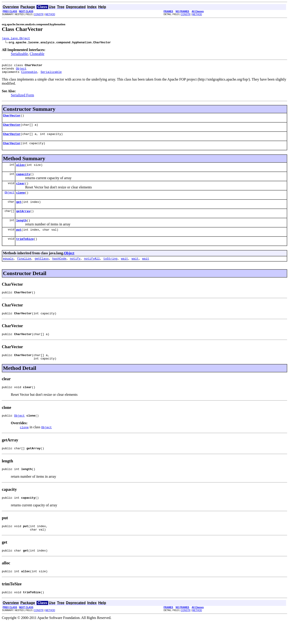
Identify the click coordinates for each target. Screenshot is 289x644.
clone (20, 201)
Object (21, 70)
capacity (23, 181)
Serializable (19, 54)
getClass (42, 271)
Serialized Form (22, 98)
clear (20, 191)
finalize (24, 271)
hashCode (59, 271)
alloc (20, 171)
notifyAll (92, 271)
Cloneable (37, 54)
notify (75, 271)
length (21, 230)
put (19, 240)
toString (110, 271)
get (19, 211)
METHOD (50, 14)
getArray (23, 220)
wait (125, 271)
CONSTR (39, 14)
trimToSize (25, 250)
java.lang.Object (16, 39)
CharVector (12, 119)
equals (8, 271)
